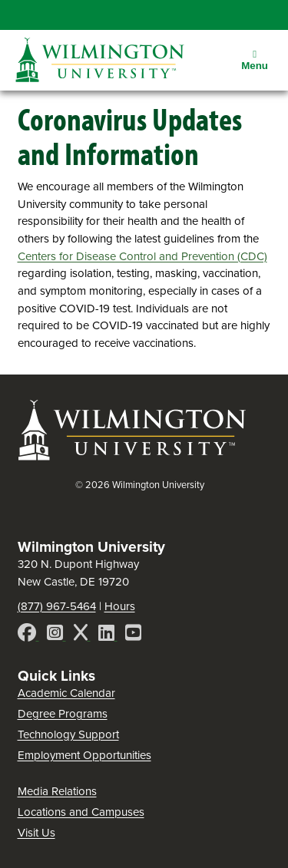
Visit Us (36, 833)
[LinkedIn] (108, 635)
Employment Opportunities (84, 755)
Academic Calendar (66, 693)
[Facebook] (28, 635)
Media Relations (57, 791)
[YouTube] (133, 635)
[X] (82, 635)
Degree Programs (63, 714)
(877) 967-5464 (57, 606)
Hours (120, 606)
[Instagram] (56, 635)
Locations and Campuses (81, 812)
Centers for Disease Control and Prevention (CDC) (142, 256)
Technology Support (68, 734)
